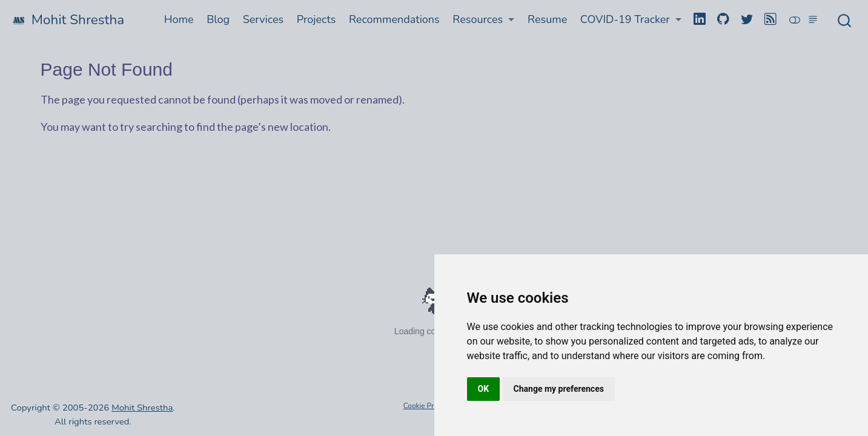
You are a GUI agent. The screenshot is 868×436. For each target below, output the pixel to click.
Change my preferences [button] (559, 389)
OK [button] (484, 389)
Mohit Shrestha (142, 408)
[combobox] (845, 20)
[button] (484, 20)
